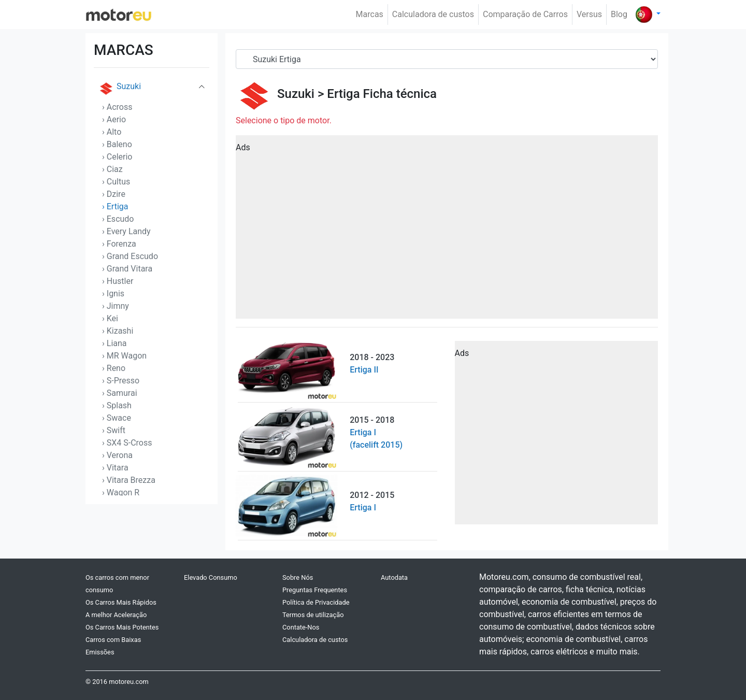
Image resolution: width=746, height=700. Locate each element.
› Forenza (119, 244)
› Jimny (116, 306)
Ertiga (343, 94)
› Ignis (113, 294)
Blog (619, 14)
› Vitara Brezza (129, 480)
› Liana (114, 343)
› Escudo (118, 219)
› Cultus (116, 182)
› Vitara (115, 468)
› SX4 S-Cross (127, 443)
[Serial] (447, 59)
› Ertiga (115, 206)
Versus (589, 14)
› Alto (112, 132)
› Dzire (114, 194)
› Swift (114, 430)
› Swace (117, 418)
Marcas (370, 14)
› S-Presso (121, 381)
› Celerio (117, 157)
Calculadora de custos (433, 14)
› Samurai (120, 393)
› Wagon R (121, 492)
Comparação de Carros (525, 14)
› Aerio (114, 119)
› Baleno (117, 144)
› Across (117, 107)
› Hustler (118, 281)
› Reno (114, 368)
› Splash (117, 405)
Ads (243, 147)
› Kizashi (118, 331)
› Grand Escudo (130, 256)
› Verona (117, 455)
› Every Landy (126, 231)
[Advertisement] (447, 231)
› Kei (110, 318)
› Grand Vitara (127, 269)
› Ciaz (112, 169)
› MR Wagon (124, 356)
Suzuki (119, 89)
